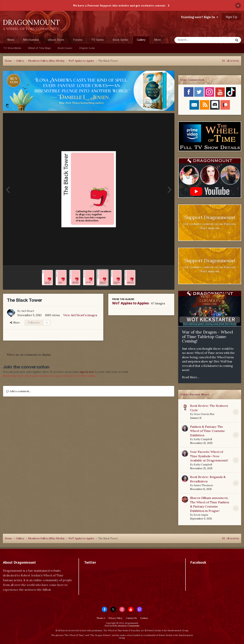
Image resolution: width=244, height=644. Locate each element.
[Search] (194, 40)
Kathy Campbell (203, 439)
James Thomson (203, 485)
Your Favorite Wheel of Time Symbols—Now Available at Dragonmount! (209, 456)
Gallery (141, 41)
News (11, 40)
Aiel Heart (28, 311)
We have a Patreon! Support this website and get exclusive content (119, 6)
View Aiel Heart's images (80, 315)
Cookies (144, 618)
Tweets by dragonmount (101, 569)
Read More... (191, 377)
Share (15, 323)
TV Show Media (12, 48)
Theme (101, 618)
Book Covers (65, 48)
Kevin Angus (201, 515)
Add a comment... (19, 391)
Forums (78, 40)
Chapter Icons (87, 48)
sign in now (87, 372)
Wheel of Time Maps (39, 48)
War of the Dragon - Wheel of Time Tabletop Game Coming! (207, 337)
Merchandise (31, 40)
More (158, 40)
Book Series (120, 40)
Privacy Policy (115, 618)
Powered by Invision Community (122, 626)
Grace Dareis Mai (204, 414)
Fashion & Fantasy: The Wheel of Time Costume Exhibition (207, 431)
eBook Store (56, 40)
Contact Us (131, 618)
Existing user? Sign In (200, 17)
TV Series (98, 40)
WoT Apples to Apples (130, 303)
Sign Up (231, 17)
